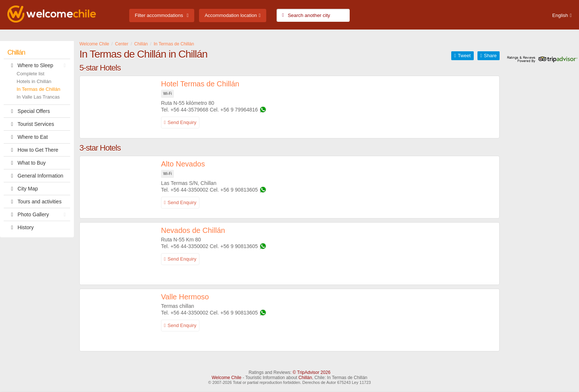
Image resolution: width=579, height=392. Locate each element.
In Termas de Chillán (38, 89)
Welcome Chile (226, 378)
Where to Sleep (38, 65)
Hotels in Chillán (34, 81)
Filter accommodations (159, 15)
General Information (35, 176)
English (560, 15)
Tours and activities (35, 202)
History (20, 227)
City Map (23, 189)
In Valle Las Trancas (38, 97)
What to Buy (27, 163)
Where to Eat (28, 137)
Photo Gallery (38, 214)
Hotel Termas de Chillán (200, 84)
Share (490, 56)
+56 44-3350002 (189, 190)
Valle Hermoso (185, 297)
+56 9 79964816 (239, 110)
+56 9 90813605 (239, 190)
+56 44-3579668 (189, 110)
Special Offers (29, 111)
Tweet (464, 56)
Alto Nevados (183, 164)
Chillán (16, 52)
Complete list (30, 74)
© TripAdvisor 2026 (312, 372)
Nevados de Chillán (193, 230)
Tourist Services (31, 124)
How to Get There (33, 150)
